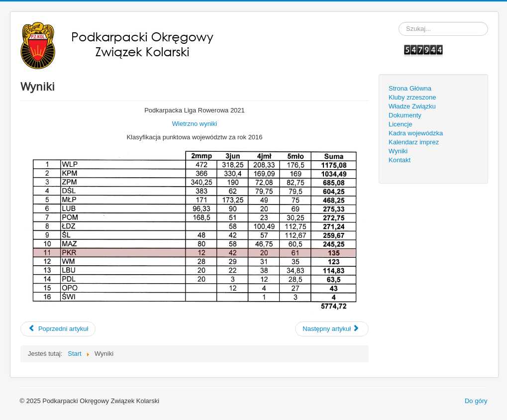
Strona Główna (410, 88)
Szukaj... (399, 22)
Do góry (476, 401)
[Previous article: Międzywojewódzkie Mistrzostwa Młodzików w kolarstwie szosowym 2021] (58, 329)
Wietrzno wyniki (195, 124)
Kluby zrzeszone (412, 97)
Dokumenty (405, 115)
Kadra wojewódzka (416, 133)
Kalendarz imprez (414, 142)
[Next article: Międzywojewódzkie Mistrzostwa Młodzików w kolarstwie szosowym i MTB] (332, 329)
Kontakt (400, 160)
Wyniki (398, 151)
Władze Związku (412, 106)
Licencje (401, 124)
